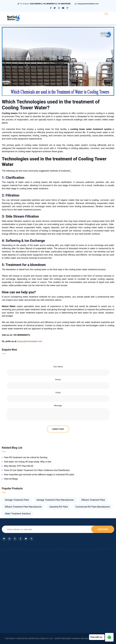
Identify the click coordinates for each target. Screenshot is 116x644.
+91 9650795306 (64, 4)
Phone (58, 380)
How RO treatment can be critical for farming (26, 457)
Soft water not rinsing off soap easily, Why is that (28, 462)
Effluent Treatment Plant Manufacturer (23, 507)
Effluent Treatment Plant (93, 500)
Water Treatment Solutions (18, 514)
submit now (58, 429)
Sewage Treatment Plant (17, 500)
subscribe (103, 529)
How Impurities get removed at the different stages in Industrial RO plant (39, 475)
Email (58, 393)
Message (58, 406)
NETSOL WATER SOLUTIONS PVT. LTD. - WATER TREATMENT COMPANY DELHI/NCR (56, 638)
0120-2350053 (35, 4)
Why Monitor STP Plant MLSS (19, 466)
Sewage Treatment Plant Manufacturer (55, 500)
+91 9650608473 (49, 4)
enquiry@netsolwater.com (88, 4)
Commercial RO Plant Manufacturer (93, 507)
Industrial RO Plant (59, 507)
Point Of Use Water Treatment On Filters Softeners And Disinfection (37, 470)
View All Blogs (11, 479)
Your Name (58, 367)
